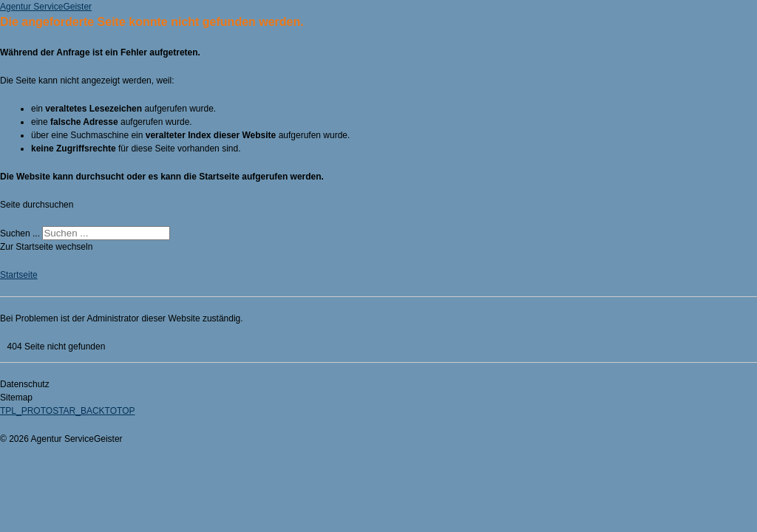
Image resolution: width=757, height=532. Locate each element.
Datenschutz (25, 384)
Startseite (19, 275)
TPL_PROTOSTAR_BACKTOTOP (68, 411)
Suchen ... (20, 233)
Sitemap (16, 398)
